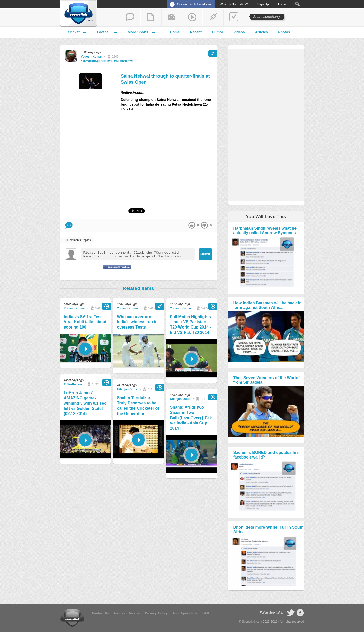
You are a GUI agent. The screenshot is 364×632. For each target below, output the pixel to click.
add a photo (172, 17)
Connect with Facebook (194, 4)
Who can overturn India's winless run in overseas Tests (137, 322)
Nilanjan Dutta (127, 389)
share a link (213, 17)
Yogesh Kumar (92, 57)
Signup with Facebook (116, 270)
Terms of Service (127, 613)
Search (297, 4)
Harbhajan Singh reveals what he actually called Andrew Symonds (265, 231)
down (204, 225)
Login (282, 4)
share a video (192, 17)
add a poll (234, 17)
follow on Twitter (291, 613)
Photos (284, 32)
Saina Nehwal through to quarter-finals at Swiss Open (165, 79)
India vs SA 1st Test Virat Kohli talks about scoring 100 (85, 322)
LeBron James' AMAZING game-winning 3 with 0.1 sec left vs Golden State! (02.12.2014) (85, 403)
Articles (261, 32)
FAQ (206, 613)
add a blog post (151, 17)
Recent (196, 32)
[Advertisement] (169, 159)
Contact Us (100, 613)
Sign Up (263, 4)
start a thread (130, 17)
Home (175, 32)
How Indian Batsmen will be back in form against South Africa (267, 305)
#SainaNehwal (124, 61)
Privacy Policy (156, 613)
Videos (239, 32)
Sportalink (79, 13)
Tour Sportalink (185, 613)
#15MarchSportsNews (97, 61)
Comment (69, 225)
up (192, 225)
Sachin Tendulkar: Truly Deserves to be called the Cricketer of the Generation (138, 406)
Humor (218, 32)
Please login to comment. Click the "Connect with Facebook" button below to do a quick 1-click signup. (138, 254)
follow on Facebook (300, 613)
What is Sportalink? (234, 4)
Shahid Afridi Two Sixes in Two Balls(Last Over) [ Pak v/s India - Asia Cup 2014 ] (191, 418)
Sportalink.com (252, 622)
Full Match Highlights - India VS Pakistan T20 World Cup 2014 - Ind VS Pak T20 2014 (191, 325)
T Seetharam (73, 384)
